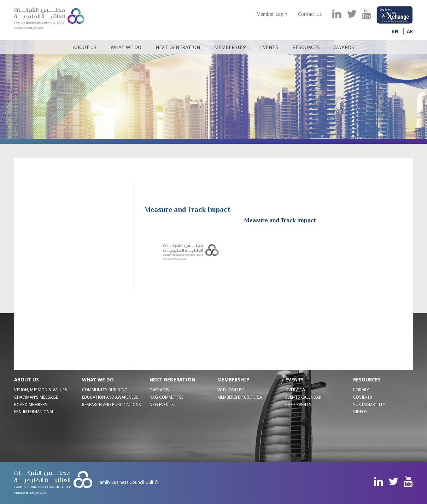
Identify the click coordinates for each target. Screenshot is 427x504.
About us (85, 47)
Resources (306, 47)
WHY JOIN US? (231, 390)
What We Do (126, 47)
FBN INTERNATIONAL (34, 412)
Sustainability (369, 405)
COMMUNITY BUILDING (105, 390)
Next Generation (178, 47)
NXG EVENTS (162, 405)
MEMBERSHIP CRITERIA (240, 397)
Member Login (272, 14)
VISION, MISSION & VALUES (41, 390)
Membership (230, 47)
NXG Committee (166, 397)
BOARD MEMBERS (31, 405)
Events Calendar (303, 397)
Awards (344, 47)
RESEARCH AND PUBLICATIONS (112, 405)
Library (361, 390)
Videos (360, 412)
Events (269, 47)
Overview (295, 390)
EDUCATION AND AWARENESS (110, 397)
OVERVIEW (160, 390)
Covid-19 (363, 397)
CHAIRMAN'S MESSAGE (36, 397)
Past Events (298, 405)
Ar (410, 31)
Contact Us (310, 14)
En (395, 31)
